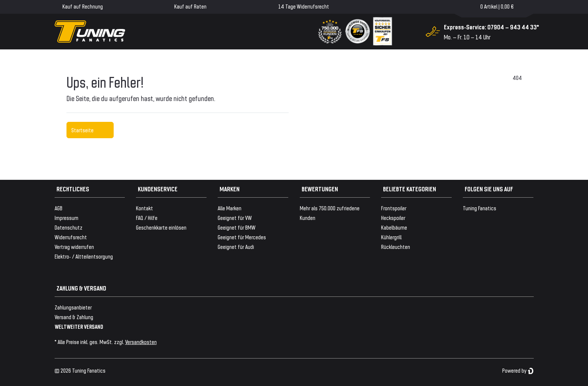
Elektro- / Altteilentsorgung (84, 256)
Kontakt (144, 208)
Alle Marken (230, 208)
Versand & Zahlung (74, 317)
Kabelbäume (394, 227)
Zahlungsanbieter (73, 307)
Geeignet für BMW (237, 227)
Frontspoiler (394, 208)
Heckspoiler (393, 218)
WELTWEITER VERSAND (79, 326)
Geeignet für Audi (236, 246)
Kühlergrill (391, 237)
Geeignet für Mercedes (242, 237)
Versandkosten (141, 342)
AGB (59, 208)
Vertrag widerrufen (74, 246)
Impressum (66, 218)
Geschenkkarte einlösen (161, 227)
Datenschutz (69, 227)
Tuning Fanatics (480, 208)
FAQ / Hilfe (147, 218)
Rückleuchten (396, 246)
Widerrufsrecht (71, 237)
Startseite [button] (90, 130)
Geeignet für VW (235, 218)
